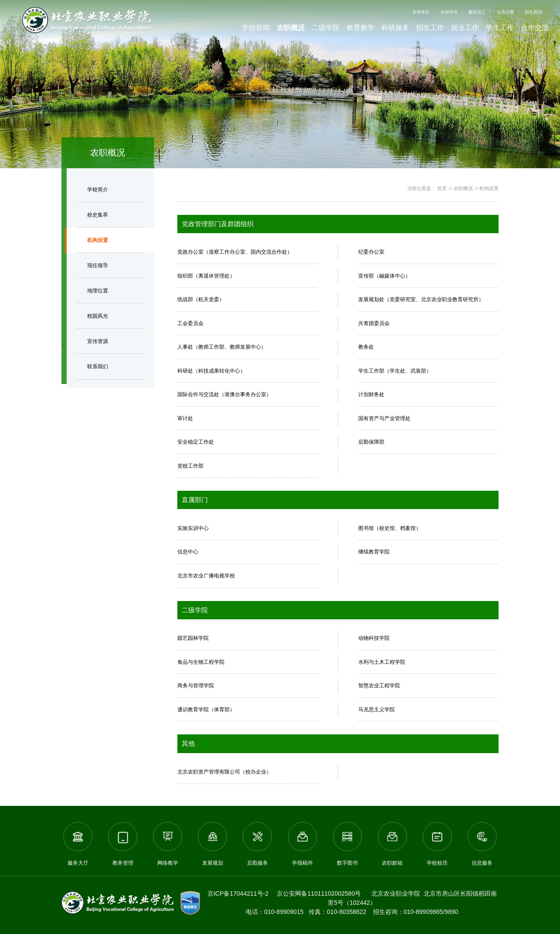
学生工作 (500, 28)
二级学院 (326, 28)
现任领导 (98, 265)
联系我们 (98, 367)
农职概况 (291, 28)
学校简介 (98, 190)
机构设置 (98, 240)
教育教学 (360, 28)
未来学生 (421, 12)
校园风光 (98, 316)
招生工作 (430, 28)
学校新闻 (256, 28)
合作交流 (535, 28)
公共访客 (506, 12)
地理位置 (98, 291)
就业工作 (465, 28)
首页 (442, 188)
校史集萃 (98, 215)
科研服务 (395, 28)
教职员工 (477, 12)
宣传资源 (98, 341)
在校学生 (449, 12)
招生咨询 (533, 12)
